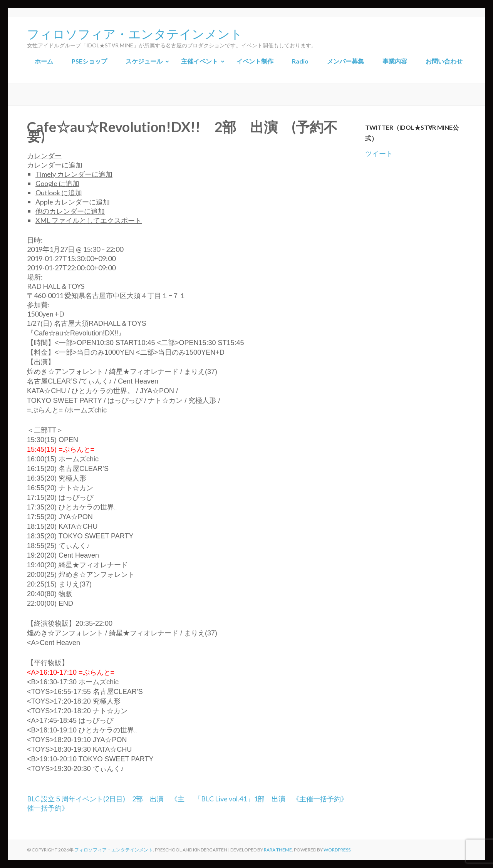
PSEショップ (89, 61)
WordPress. (338, 850)
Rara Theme (278, 850)
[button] (55, 165)
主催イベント (200, 61)
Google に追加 (57, 183)
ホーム (44, 61)
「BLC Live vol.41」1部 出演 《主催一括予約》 (271, 799)
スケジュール (144, 61)
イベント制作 (255, 61)
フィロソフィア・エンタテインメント (135, 33)
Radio (300, 61)
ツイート (379, 153)
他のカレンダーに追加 (70, 211)
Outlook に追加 (59, 193)
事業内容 (395, 61)
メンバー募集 (345, 61)
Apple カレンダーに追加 (73, 202)
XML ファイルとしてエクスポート (89, 220)
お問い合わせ (444, 61)
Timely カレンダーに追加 (74, 174)
